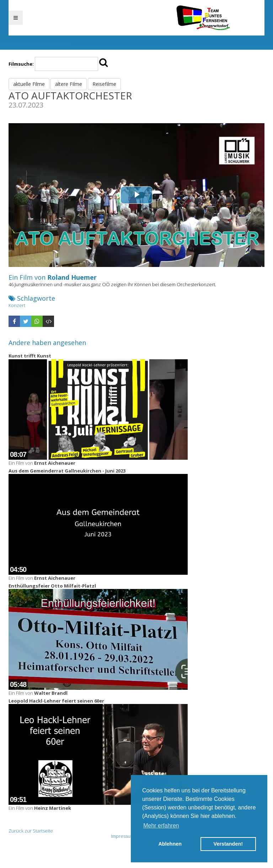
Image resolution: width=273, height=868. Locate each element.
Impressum (123, 836)
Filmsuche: (21, 64)
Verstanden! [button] (228, 844)
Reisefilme (104, 84)
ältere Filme (69, 84)
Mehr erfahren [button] (161, 826)
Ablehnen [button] (170, 844)
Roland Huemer (72, 277)
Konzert (17, 305)
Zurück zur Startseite (31, 831)
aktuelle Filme (29, 84)
